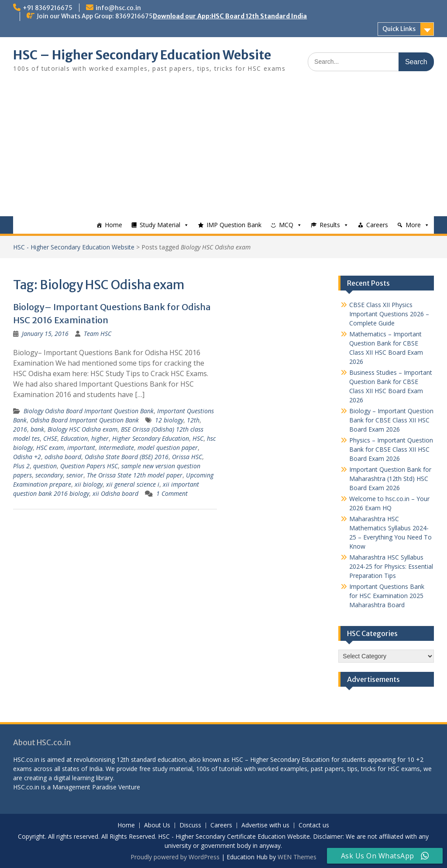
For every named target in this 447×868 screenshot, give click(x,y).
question (45, 466)
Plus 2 (21, 466)
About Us (157, 825)
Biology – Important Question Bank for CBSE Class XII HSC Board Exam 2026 (391, 420)
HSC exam (50, 448)
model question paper (168, 448)
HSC (198, 438)
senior (75, 475)
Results (330, 225)
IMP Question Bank (234, 225)
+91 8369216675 (48, 8)
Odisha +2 (27, 457)
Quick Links (399, 29)
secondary (49, 475)
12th (193, 420)
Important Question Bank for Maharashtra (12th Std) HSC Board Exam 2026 (390, 479)
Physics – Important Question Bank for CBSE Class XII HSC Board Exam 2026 (391, 449)
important (81, 448)
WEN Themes (297, 857)
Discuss (190, 825)
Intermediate (116, 448)
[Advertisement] (223, 151)
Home (113, 225)
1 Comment (172, 493)
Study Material (160, 225)
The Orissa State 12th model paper (135, 475)
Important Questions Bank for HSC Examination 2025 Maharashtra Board (387, 596)
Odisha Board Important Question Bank (84, 420)
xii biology (89, 484)
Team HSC (98, 334)
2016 (20, 429)
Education (74, 438)
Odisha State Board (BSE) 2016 (127, 457)
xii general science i (133, 484)
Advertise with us (265, 825)
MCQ (286, 225)
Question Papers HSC (89, 466)
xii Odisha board (115, 493)
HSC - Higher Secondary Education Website (74, 247)
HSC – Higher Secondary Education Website (142, 55)
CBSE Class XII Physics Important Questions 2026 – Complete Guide (389, 314)
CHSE (50, 438)
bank (37, 429)
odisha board (63, 457)
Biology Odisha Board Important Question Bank (89, 411)
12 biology (169, 420)
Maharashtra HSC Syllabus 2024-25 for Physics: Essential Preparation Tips (391, 566)
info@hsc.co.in (118, 8)
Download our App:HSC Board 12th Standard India (230, 16)
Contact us (314, 825)
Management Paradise (84, 787)
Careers (377, 225)
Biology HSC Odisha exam (83, 429)
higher (100, 438)
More (413, 225)
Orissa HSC (187, 457)
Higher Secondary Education (151, 438)
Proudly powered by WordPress (175, 857)
